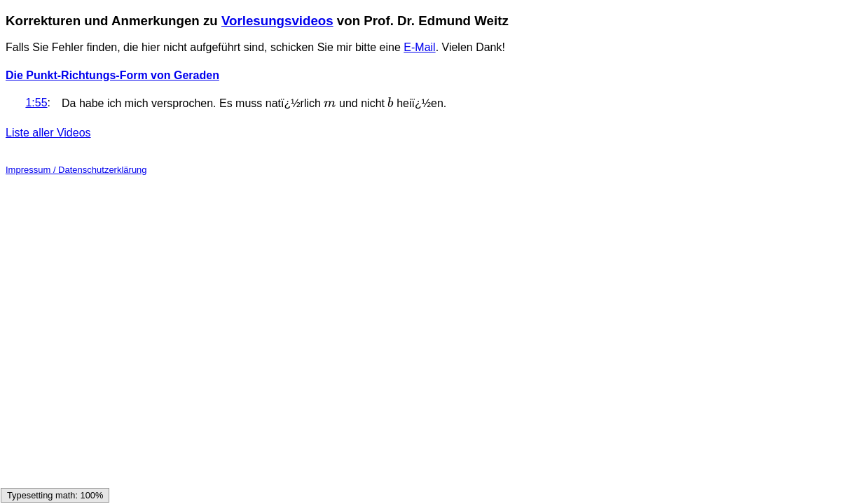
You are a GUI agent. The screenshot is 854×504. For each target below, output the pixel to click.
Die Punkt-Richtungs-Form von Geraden (112, 75)
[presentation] (330, 103)
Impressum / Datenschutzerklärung (76, 170)
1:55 (36, 103)
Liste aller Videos (48, 133)
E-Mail (419, 47)
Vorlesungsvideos (277, 21)
